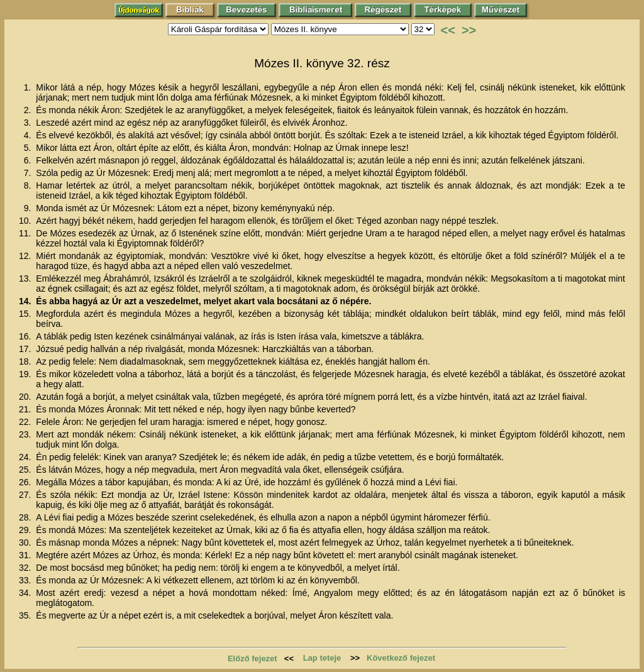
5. (29, 148)
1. (29, 87)
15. (26, 314)
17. (26, 349)
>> (469, 30)
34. (26, 593)
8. (29, 185)
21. (26, 409)
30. (26, 543)
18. (26, 361)
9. (29, 208)
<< (448, 30)
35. (26, 615)
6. (29, 160)
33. (26, 580)
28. (26, 517)
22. (26, 422)
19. (26, 374)
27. (26, 495)
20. (26, 397)
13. (26, 278)
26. (26, 482)
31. (26, 555)
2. (29, 110)
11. (26, 233)
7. (29, 173)
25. (26, 470)
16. (26, 336)
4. (29, 135)
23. (26, 434)
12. (26, 256)
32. (26, 568)
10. (26, 221)
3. (29, 123)
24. (26, 457)
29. (26, 530)
